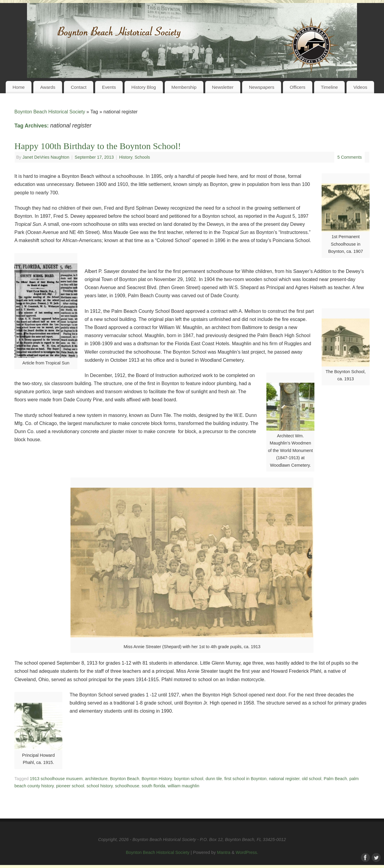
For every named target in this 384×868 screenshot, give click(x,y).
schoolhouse (127, 786)
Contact (79, 87)
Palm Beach (335, 779)
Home (19, 87)
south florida (153, 786)
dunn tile (214, 779)
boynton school (189, 779)
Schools (142, 157)
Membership (184, 87)
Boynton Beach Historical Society (50, 112)
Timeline (329, 87)
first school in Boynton (246, 779)
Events (109, 87)
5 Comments (349, 157)
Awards (48, 87)
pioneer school (70, 786)
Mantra (224, 852)
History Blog (144, 87)
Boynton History (157, 779)
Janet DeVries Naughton (46, 157)
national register (284, 779)
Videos (360, 87)
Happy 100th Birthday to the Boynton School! (98, 146)
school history (100, 786)
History (126, 157)
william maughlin (184, 786)
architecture (96, 779)
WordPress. (247, 852)
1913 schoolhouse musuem (56, 779)
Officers (298, 87)
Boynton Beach (124, 779)
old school (312, 779)
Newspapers (262, 87)
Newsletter (223, 87)
